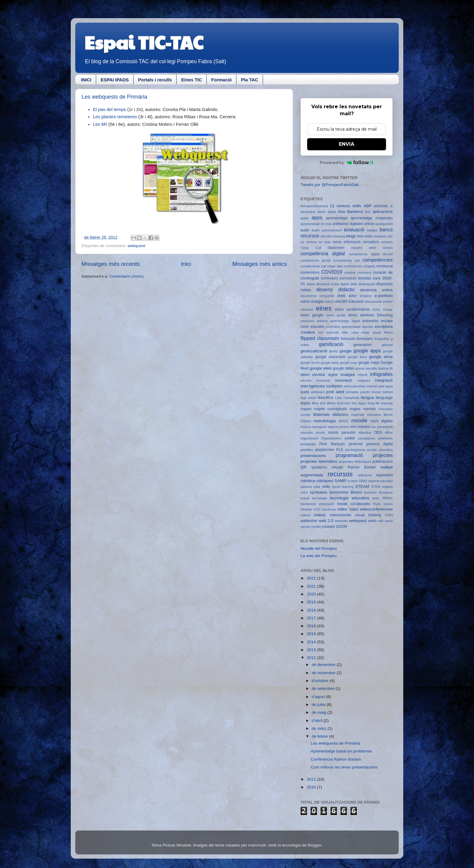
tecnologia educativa (349, 498)
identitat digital (325, 375)
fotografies (382, 339)
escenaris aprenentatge (343, 327)
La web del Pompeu (318, 556)
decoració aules (328, 284)
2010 (312, 787)
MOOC (344, 421)
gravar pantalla (366, 368)
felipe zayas (371, 332)
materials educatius (366, 415)
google (346, 351)
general (387, 345)
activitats (381, 206)
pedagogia (308, 444)
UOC (317, 509)
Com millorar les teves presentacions (344, 767)
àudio (316, 230)
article (369, 224)
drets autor (347, 296)
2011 (312, 779)
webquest (136, 246)
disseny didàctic (336, 289)
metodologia (325, 421)
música (306, 427)
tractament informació (317, 504)
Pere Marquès (332, 444)
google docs (357, 357)
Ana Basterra (350, 212)
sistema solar (310, 487)
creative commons (358, 272)
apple (304, 218)
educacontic (373, 302)
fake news (350, 332)
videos (305, 515)
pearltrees (385, 438)
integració (384, 380)
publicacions (383, 462)
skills (326, 487)
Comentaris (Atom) (127, 276)
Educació (356, 302)
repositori (384, 475)
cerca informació (347, 242)
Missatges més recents (110, 264)
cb (302, 242)
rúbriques (325, 481)
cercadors (371, 242)
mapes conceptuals (331, 409)
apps (317, 217)
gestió (334, 351)
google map (348, 363)
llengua (367, 398)
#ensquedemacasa (314, 206)
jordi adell (335, 392)
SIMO (363, 481)
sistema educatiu (380, 481)
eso (321, 332)
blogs (351, 236)
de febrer (320, 736)
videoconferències (376, 509)
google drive (381, 357)
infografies (381, 374)
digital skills (349, 284)
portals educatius (380, 450)
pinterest (356, 444)
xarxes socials (311, 527)
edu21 (330, 302)
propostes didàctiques (355, 462)
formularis (365, 339)
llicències (344, 403)
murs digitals (381, 421)
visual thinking (368, 515)
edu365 (341, 302)
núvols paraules (342, 432)
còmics (388, 248)
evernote (333, 332)
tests (376, 498)
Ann (368, 212)
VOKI (389, 515)
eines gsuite (336, 315)
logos (362, 403)
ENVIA (347, 144)
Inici (186, 264)
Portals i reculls (155, 80)
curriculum (330, 278)
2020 (312, 594)
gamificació (331, 344)
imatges (347, 375)
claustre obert (364, 248)
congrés (369, 266)
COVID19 (332, 272)
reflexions (365, 475)
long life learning (380, 403)
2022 (312, 578)
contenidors (310, 272)
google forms (310, 363)
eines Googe (383, 309)
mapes (306, 409)
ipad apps (385, 386)
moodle (359, 420)
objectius (365, 432)
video (343, 509)
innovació (344, 380)
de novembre (324, 673)
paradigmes (366, 438)
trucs (377, 504)
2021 (312, 586)
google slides (344, 368)
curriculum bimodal (355, 278)
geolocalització (314, 351)
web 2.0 (326, 521)
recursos (340, 474)
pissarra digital (380, 444)
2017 (312, 618)
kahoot (388, 392)
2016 (312, 626)
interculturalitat (354, 386)
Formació (222, 80)
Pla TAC (249, 80)
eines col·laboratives (352, 309)
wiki (381, 521)
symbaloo (319, 492)
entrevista (370, 321)
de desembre (324, 665)
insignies (364, 380)
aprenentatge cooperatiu (372, 218)
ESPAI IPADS (115, 80)
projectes (383, 455)
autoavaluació (332, 230)
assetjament (384, 224)
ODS (378, 432)
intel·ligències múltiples (321, 386)
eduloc (388, 302)
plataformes (325, 450)
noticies (364, 427)
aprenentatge (337, 218)
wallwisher (309, 521)
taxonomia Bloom (346, 492)
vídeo (354, 509)
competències (378, 260)
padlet (350, 438)
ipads (305, 392)
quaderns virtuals (327, 467)
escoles (368, 327)
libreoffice (326, 398)
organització (309, 438)
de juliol (319, 705)
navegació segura (325, 427)
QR (304, 467)
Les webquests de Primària (114, 97)
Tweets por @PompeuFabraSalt (330, 185)
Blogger (314, 845)
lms (354, 403)
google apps (367, 351)
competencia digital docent (371, 254)
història (383, 368)
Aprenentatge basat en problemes (341, 751)
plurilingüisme (355, 450)
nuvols (320, 432)
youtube (328, 527)
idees (305, 375)
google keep (330, 363)
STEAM (362, 486)
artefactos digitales (348, 224)
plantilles (307, 450)
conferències (353, 266)
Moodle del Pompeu (319, 548)
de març (320, 728)
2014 (312, 642)
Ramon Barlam (362, 467)
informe (306, 380)
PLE (340, 450)
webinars (341, 521)
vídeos (320, 515)
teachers (370, 492)
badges (372, 230)
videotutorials (341, 515)
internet (372, 386)
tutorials (306, 509)
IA (391, 368)
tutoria (388, 504)
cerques (387, 242)
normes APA (347, 427)
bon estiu (365, 236)
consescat (384, 266)
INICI (86, 80)
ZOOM (341, 527)
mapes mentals (363, 409)
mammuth (257, 845)
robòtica (308, 481)
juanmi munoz (371, 392)
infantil (363, 375)
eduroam (307, 309)
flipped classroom (320, 338)
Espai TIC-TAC (144, 42)
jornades (352, 392)
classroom (336, 248)
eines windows (361, 315)
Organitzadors (331, 438)
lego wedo (308, 398)
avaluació (354, 230)
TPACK (387, 498)
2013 (312, 650)
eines (324, 308)
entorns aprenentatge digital (338, 321)
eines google (312, 315)
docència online (377, 290)
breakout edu (383, 236)
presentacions (313, 456)
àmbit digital (327, 212)
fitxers (388, 332)
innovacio (323, 380)
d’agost (319, 697)
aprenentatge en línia (316, 224)
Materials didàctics (331, 414)
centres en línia (318, 242)
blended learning (333, 236)
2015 (312, 634)
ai (391, 206)
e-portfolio (384, 296)
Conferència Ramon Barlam (336, 759)
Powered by (347, 162)
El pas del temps (110, 109)
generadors (363, 345)
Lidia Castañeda (347, 398)
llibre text (318, 403)
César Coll (311, 248)
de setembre (324, 689)
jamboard (318, 392)
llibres (331, 403)
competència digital (323, 253)
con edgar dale (332, 266)
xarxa (389, 521)
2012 (312, 658)
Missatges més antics (260, 264)
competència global (315, 260)
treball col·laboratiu (354, 504)
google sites (321, 368)
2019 (312, 602)
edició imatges (312, 302)
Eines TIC (191, 80)
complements (310, 266)
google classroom (330, 357)
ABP (367, 206)
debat (311, 284)
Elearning (385, 315)
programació (349, 455)
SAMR (340, 481)
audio (305, 230)
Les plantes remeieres (115, 117)
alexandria (308, 212)
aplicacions (383, 212)
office (389, 432)
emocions (307, 321)
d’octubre (321, 681)
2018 (312, 610)
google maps (369, 363)
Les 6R (100, 124)
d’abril (318, 721)
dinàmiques (367, 284)
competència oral (346, 260)
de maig (320, 712)
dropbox (366, 296)
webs (372, 521)
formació (348, 339)
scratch (353, 481)
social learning (343, 487)
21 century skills (346, 206)
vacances (329, 509)
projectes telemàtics (319, 461)
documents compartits (317, 296)
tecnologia (319, 498)
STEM (376, 487)
